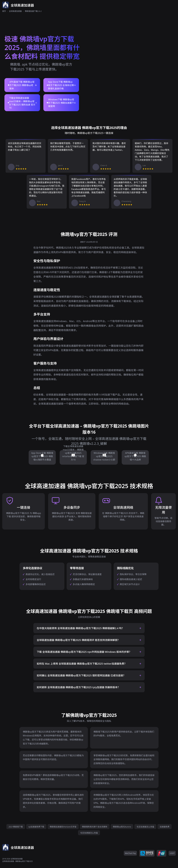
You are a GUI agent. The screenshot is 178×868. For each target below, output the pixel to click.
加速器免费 (165, 827)
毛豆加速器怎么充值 (145, 827)
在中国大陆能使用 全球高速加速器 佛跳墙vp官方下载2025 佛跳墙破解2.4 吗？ (80, 628)
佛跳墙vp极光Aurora (122, 827)
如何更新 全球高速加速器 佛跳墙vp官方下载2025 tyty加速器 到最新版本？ (78, 687)
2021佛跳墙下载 (16, 827)
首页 (4, 11)
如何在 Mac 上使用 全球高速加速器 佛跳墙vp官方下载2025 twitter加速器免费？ (82, 664)
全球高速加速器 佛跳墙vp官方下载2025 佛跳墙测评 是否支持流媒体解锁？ (78, 640)
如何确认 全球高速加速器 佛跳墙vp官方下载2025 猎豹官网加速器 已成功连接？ (81, 675)
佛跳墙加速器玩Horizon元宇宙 (63, 827)
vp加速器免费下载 (36, 827)
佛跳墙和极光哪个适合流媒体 (95, 827)
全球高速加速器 (15, 11)
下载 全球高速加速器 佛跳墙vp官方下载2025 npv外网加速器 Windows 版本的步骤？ (84, 652)
